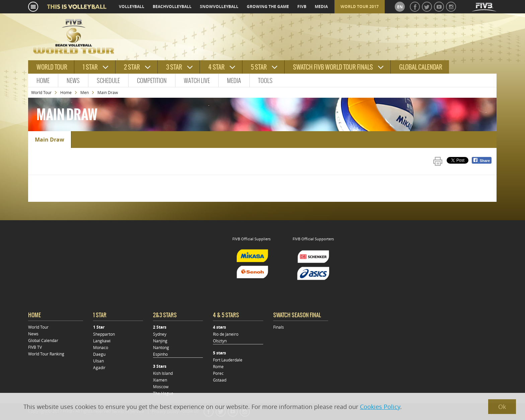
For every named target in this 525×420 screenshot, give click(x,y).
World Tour (41, 92)
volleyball (132, 7)
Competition (152, 80)
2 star (132, 67)
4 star (216, 67)
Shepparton (104, 334)
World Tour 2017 (360, 7)
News (73, 80)
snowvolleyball (219, 7)
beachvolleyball (172, 7)
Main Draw (50, 140)
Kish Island (163, 373)
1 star (90, 67)
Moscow (161, 387)
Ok (502, 407)
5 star (259, 67)
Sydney (160, 334)
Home (43, 80)
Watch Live (197, 80)
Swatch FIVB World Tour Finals (333, 67)
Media (234, 80)
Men (85, 92)
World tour (52, 67)
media (321, 7)
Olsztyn (220, 341)
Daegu (99, 354)
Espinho (160, 354)
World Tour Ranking (46, 354)
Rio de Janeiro (226, 334)
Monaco (101, 347)
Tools (265, 80)
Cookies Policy (380, 407)
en (400, 7)
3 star (174, 67)
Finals (279, 327)
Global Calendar (421, 67)
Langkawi (102, 341)
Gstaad (220, 380)
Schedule (108, 80)
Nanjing (160, 341)
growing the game (268, 7)
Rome (218, 366)
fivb (302, 7)
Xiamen (160, 380)
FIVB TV (35, 347)
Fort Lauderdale (228, 360)
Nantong (161, 347)
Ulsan (98, 361)
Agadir (99, 367)
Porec (218, 373)
